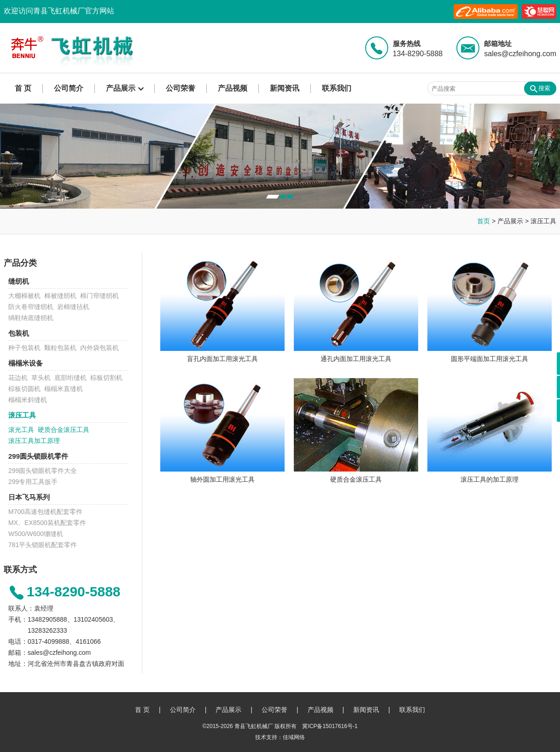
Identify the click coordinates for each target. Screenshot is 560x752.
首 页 (23, 88)
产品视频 (233, 88)
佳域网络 (294, 737)
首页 (484, 221)
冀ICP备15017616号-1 (330, 726)
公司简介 (69, 88)
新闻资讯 (285, 88)
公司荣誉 (181, 88)
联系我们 (337, 88)
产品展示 (121, 88)
